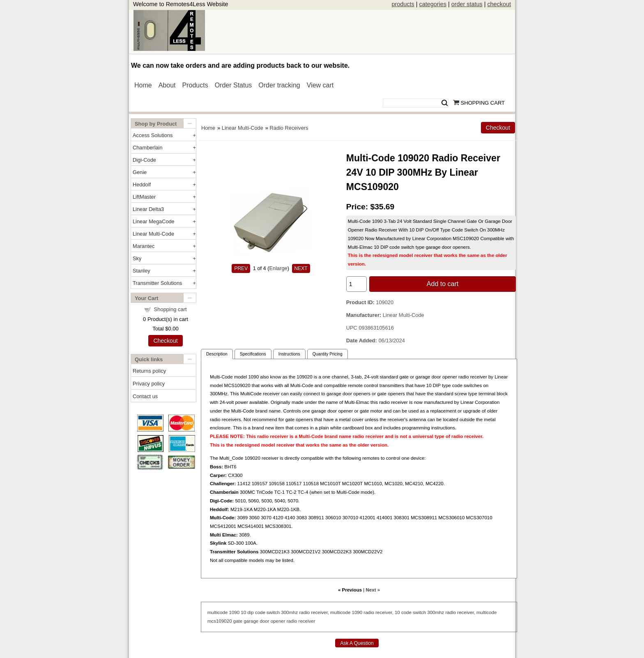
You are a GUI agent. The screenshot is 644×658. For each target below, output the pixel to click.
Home (143, 85)
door (264, 621)
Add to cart (443, 284)
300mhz (289, 612)
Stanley (141, 271)
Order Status (233, 85)
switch (273, 612)
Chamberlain (148, 148)
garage (251, 621)
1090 (235, 612)
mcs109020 (220, 621)
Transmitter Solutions (157, 283)
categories (432, 4)
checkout (499, 4)
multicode (217, 612)
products (403, 4)
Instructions (289, 354)
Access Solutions (153, 135)
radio (304, 612)
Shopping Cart (483, 103)
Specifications (253, 354)
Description (217, 354)
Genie (140, 172)
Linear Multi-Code (153, 234)
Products (195, 85)
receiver (307, 621)
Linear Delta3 (148, 209)
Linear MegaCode (154, 221)
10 (243, 612)
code (260, 612)
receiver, (320, 612)
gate (238, 621)
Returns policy (149, 371)
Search (445, 103)
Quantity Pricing (328, 354)
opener (278, 621)
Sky (137, 258)
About (167, 85)
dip (250, 612)
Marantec (144, 246)
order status (467, 4)
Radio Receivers (289, 128)
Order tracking (279, 85)
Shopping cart (170, 309)
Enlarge (278, 268)
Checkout (165, 341)
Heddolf (142, 185)
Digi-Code (144, 160)
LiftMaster (144, 197)
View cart (320, 85)
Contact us (145, 396)
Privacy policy (149, 384)
